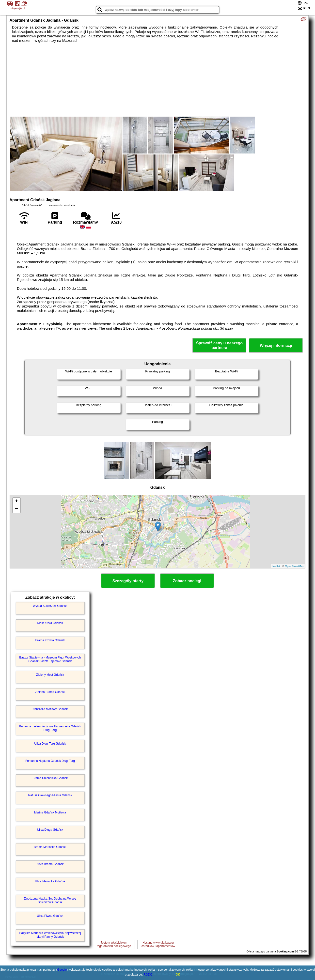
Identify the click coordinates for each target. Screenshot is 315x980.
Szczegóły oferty (128, 581)
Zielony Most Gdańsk (50, 675)
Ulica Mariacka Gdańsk (50, 881)
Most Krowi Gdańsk (50, 623)
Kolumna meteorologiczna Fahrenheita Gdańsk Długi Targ (50, 728)
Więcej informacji (276, 345)
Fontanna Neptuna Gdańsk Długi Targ (50, 761)
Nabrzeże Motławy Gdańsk (50, 709)
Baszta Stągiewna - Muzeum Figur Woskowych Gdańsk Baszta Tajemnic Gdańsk (50, 659)
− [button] (16, 509)
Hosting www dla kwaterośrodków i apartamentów (158, 944)
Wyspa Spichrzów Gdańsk (50, 606)
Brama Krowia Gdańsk (50, 640)
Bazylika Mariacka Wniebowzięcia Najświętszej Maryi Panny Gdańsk (50, 935)
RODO (148, 975)
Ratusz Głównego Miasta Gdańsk (50, 795)
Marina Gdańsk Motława (50, 812)
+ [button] (16, 502)
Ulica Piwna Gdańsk (50, 916)
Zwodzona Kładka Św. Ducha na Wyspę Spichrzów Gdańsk (50, 900)
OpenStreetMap (295, 566)
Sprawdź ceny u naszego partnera (219, 345)
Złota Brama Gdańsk (50, 864)
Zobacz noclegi (187, 581)
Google (62, 970)
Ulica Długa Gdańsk (50, 830)
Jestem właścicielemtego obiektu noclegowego (114, 944)
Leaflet (276, 566)
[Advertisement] (157, 80)
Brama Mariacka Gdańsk (50, 847)
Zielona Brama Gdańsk (50, 692)
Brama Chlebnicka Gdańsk (50, 778)
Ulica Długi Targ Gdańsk (50, 744)
